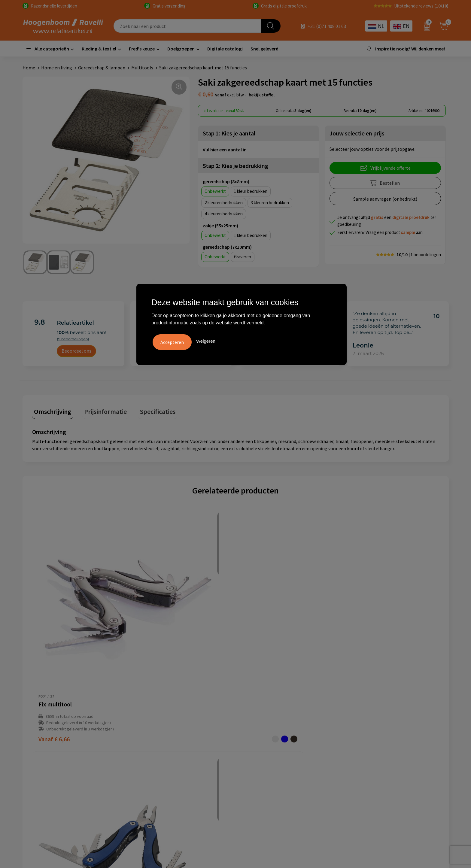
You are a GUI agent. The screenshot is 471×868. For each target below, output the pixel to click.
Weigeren (206, 340)
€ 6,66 (54, 646)
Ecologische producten (372, 747)
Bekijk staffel (262, 95)
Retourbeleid (151, 756)
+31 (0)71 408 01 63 (327, 26)
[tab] (51, 411)
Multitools (142, 68)
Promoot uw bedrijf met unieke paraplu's (391, 738)
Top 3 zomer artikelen (372, 720)
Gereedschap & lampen (102, 68)
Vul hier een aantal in (225, 150)
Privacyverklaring (261, 729)
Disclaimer (254, 738)
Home (29, 68)
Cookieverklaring (261, 720)
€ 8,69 (257, 646)
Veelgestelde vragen (158, 720)
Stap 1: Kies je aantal (229, 133)
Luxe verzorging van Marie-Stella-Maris (389, 756)
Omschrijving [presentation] (51, 409)
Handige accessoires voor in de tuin (384, 711)
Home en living (57, 68)
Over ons (146, 711)
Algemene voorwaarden (267, 711)
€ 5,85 (156, 646)
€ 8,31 (359, 646)
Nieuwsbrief (150, 747)
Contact (146, 729)
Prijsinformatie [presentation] (100, 409)
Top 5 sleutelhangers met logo (381, 729)
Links (143, 738)
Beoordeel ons (76, 351)
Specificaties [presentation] (148, 409)
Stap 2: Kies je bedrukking (235, 166)
